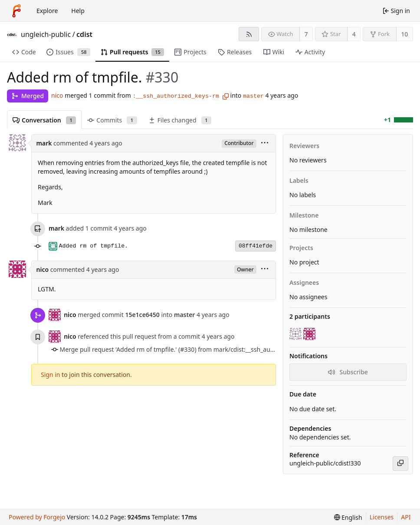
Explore (47, 11)
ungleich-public (46, 34)
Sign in (50, 375)
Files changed (180, 120)
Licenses (382, 517)
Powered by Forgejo (37, 517)
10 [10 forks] (404, 34)
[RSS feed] (249, 34)
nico (57, 95)
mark (44, 143)
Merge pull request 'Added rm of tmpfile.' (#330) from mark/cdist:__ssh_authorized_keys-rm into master (207, 349)
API (406, 517)
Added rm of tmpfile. (94, 246)
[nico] (310, 334)
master (253, 96)
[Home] (16, 11)
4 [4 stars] (354, 34)
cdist (84, 34)
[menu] (265, 144)
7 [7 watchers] (306, 34)
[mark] (296, 334)
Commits (112, 120)
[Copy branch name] (226, 96)
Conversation (44, 120)
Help (78, 11)
